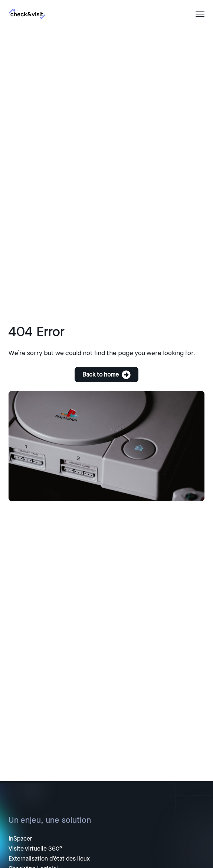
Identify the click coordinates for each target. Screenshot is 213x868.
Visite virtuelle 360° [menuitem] (35, 849)
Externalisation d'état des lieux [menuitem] (49, 859)
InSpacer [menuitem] (20, 839)
